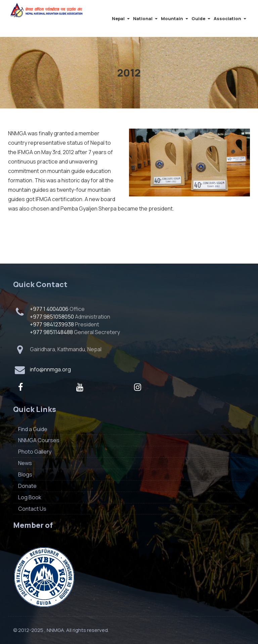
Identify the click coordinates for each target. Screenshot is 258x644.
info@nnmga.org (50, 369)
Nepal (121, 18)
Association (230, 18)
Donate (27, 486)
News (25, 463)
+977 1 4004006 (49, 309)
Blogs (25, 474)
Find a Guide (33, 429)
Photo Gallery (35, 452)
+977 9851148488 (51, 332)
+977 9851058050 (52, 317)
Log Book (30, 497)
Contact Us (32, 509)
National (145, 18)
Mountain (175, 18)
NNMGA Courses (39, 440)
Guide (201, 18)
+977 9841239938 (52, 324)
